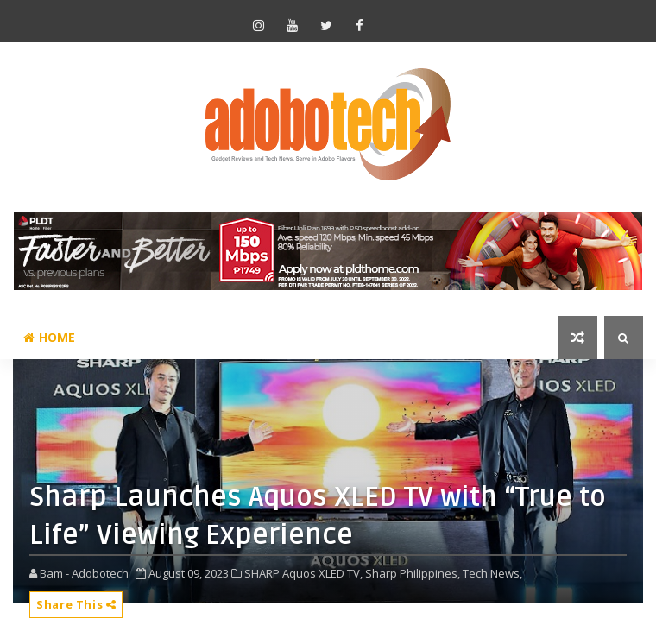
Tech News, (492, 573)
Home (49, 337)
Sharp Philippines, (413, 573)
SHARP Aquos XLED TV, (303, 573)
